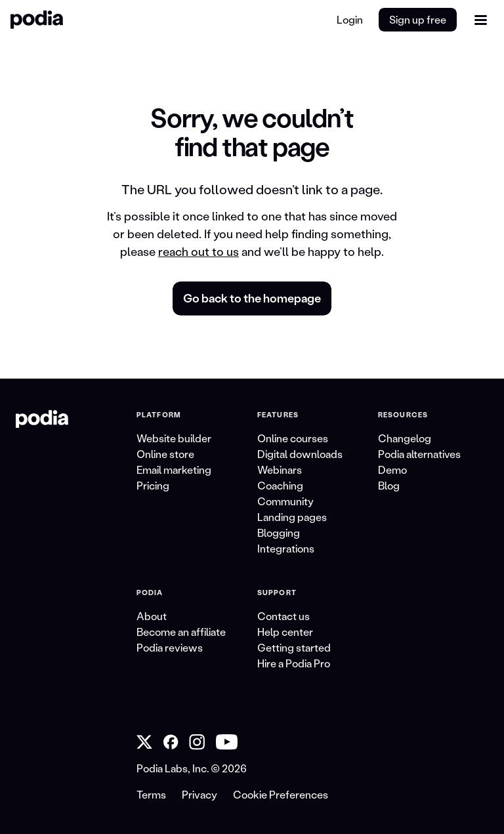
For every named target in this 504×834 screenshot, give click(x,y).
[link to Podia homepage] (42, 419)
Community (285, 501)
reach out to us (199, 251)
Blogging (279, 532)
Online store (165, 454)
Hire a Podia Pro (294, 663)
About (152, 616)
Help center (285, 632)
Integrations (286, 548)
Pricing (153, 485)
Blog (389, 485)
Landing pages (292, 517)
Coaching (280, 485)
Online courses (293, 438)
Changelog (405, 438)
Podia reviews (170, 647)
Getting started (294, 647)
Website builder (174, 438)
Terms (151, 794)
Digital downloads (300, 454)
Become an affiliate (181, 632)
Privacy (199, 794)
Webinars (280, 469)
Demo (392, 469)
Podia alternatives (419, 454)
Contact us (283, 616)
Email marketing (174, 469)
